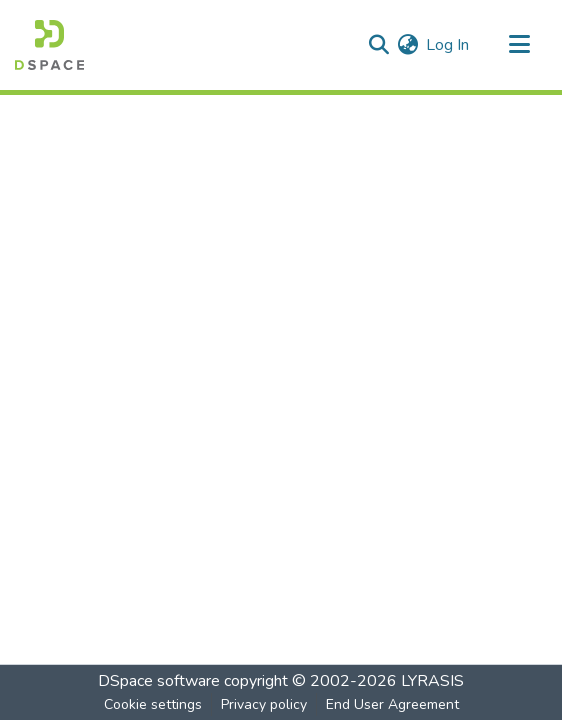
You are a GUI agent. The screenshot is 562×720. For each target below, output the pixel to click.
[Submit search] (378, 45)
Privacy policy (264, 704)
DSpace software (159, 681)
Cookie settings (153, 704)
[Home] (49, 45)
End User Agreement (392, 704)
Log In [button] (448, 45)
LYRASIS (432, 681)
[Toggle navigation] (519, 45)
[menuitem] (407, 45)
